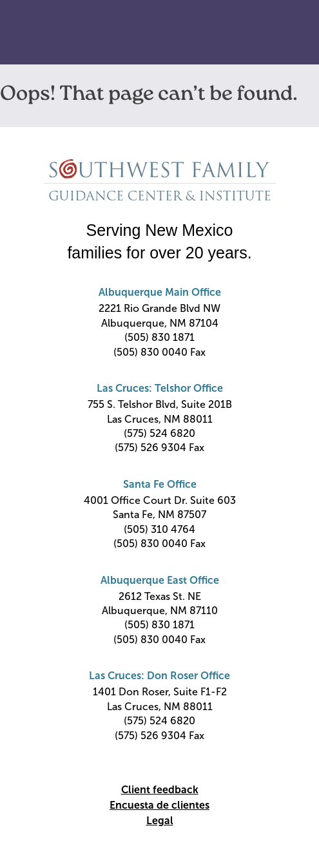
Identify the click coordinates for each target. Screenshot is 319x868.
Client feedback (160, 790)
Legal (160, 821)
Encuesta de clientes (159, 805)
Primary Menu (288, 33)
